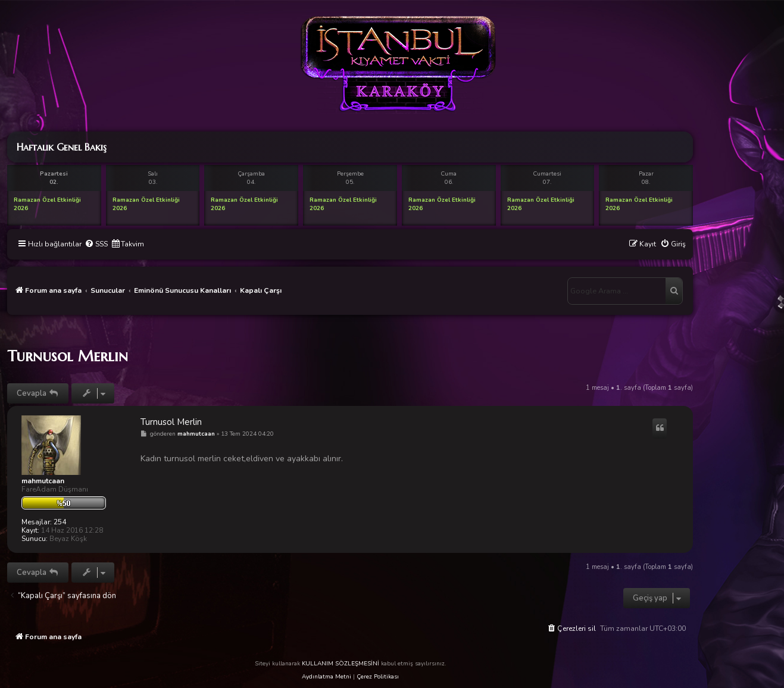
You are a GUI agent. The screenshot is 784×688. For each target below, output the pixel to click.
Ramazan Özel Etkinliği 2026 (47, 204)
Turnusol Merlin (68, 356)
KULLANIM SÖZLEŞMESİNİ (341, 664)
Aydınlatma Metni (327, 677)
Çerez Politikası (378, 677)
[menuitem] (96, 244)
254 (60, 522)
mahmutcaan (43, 481)
